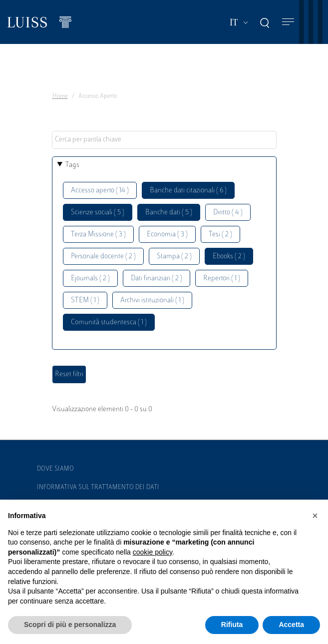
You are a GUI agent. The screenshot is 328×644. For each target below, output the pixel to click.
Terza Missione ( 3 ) (98, 235)
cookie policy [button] (153, 552)
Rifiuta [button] (232, 625)
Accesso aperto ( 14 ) (100, 191)
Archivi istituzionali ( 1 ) (152, 301)
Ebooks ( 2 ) (229, 257)
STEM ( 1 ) (85, 301)
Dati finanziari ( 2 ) (157, 279)
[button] (315, 516)
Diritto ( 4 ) (228, 213)
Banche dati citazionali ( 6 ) (188, 191)
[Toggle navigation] (288, 22)
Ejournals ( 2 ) (90, 279)
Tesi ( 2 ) (220, 235)
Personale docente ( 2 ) (103, 257)
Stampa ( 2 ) (174, 257)
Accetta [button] (291, 625)
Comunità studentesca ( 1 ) (109, 322)
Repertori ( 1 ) (222, 279)
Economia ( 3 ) (167, 235)
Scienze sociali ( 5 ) (98, 213)
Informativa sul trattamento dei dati (98, 488)
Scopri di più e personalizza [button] (70, 625)
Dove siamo (55, 469)
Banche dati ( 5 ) (169, 213)
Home (60, 96)
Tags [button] (72, 165)
